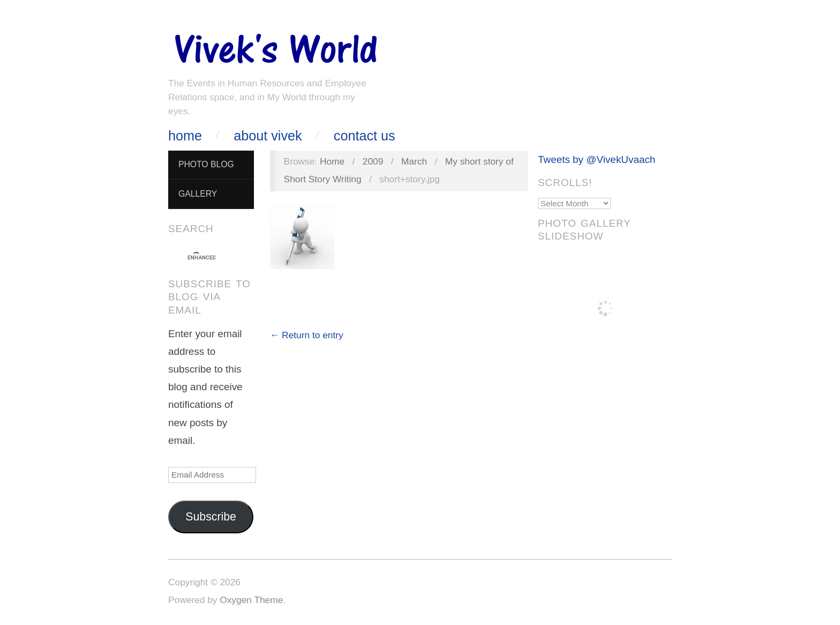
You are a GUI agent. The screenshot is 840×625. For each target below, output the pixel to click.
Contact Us (365, 136)
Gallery (198, 194)
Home (185, 136)
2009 (373, 161)
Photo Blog (206, 164)
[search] (201, 258)
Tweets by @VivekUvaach (597, 159)
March (414, 161)
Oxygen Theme (251, 600)
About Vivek (268, 136)
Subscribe (211, 517)
